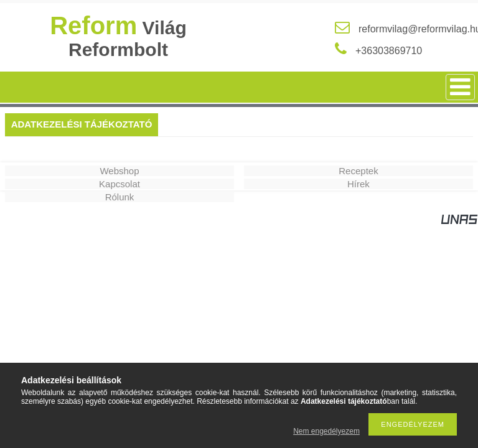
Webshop (119, 171)
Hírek (358, 184)
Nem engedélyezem (326, 431)
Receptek (358, 171)
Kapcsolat (119, 184)
